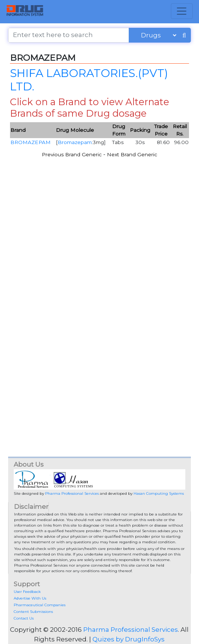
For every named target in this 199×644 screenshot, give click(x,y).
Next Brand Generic (132, 154)
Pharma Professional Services (72, 493)
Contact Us (24, 618)
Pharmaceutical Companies (40, 605)
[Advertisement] (100, 257)
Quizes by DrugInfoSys (129, 639)
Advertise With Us (30, 598)
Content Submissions (33, 612)
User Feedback (27, 592)
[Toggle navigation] (182, 11)
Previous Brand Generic (72, 154)
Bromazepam (75, 142)
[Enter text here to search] (69, 35)
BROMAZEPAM (31, 142)
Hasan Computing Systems (159, 493)
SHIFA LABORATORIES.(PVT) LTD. (89, 80)
